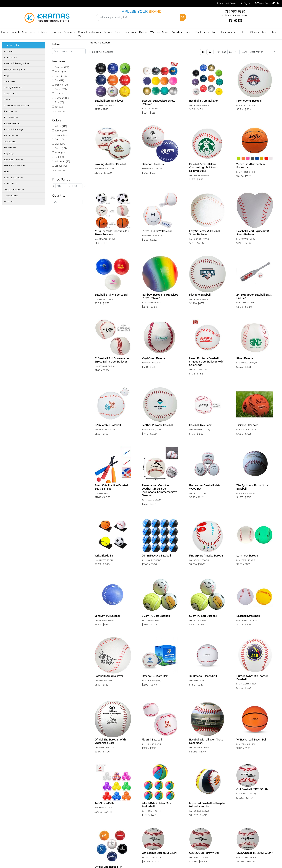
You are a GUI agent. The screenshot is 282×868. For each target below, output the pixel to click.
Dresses (143, 32)
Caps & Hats (11, 94)
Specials (15, 32)
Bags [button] (188, 32)
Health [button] (241, 32)
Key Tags (9, 154)
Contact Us (82, 34)
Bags (7, 76)
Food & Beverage (14, 129)
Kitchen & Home (13, 160)
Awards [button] (176, 32)
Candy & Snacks (13, 88)
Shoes (166, 32)
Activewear (95, 32)
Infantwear (131, 32)
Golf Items (10, 142)
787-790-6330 (235, 12)
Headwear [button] (227, 32)
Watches (155, 32)
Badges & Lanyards (15, 70)
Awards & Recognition (16, 63)
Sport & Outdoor (13, 178)
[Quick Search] (138, 17)
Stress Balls (10, 184)
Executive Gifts (12, 124)
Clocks (8, 99)
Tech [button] (265, 32)
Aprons (108, 32)
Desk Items (11, 111)
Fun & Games (11, 136)
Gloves (118, 32)
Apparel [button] (68, 32)
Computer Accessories (17, 106)
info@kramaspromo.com (235, 15)
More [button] (275, 32)
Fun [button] (214, 32)
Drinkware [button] (201, 32)
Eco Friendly (11, 118)
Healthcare (10, 147)
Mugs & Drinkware (14, 166)
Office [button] (254, 32)
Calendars (10, 81)
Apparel (9, 51)
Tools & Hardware (14, 190)
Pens (7, 172)
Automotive (11, 58)
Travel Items (11, 196)
